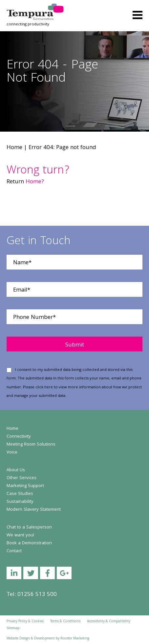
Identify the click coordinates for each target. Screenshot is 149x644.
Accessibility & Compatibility (109, 622)
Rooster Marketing (75, 639)
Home (14, 148)
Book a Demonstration (29, 543)
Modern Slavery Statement (34, 510)
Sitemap (13, 629)
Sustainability (20, 502)
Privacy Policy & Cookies (25, 622)
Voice (12, 452)
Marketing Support (25, 486)
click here (44, 387)
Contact (14, 551)
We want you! (20, 535)
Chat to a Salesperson (29, 528)
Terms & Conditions (65, 622)
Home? (35, 182)
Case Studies (20, 494)
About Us (16, 470)
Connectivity (19, 437)
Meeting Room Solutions (31, 445)
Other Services (21, 478)
